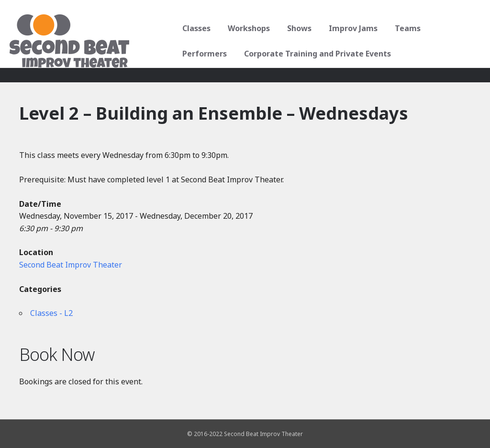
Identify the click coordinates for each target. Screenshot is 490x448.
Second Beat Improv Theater (71, 265)
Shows (298, 28)
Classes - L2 (51, 313)
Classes (195, 28)
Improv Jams (352, 28)
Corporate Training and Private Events (317, 54)
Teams (407, 28)
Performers (204, 54)
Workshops (248, 28)
